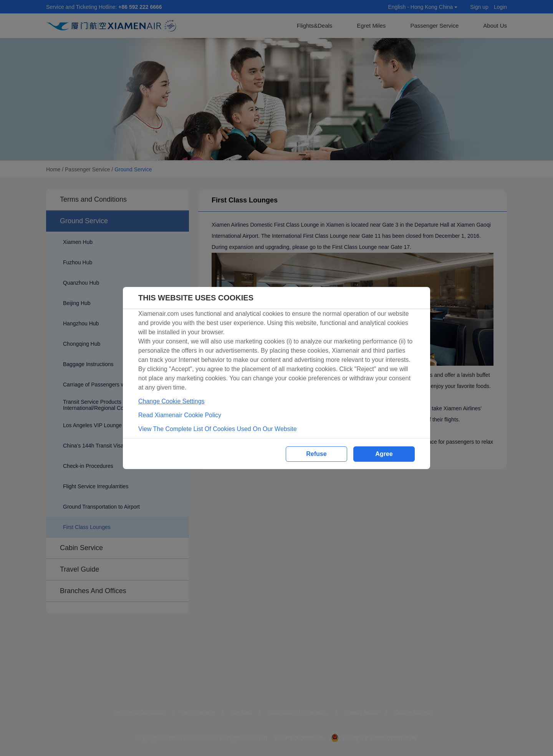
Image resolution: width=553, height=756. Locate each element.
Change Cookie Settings (171, 401)
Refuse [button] (316, 454)
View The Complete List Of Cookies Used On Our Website (218, 429)
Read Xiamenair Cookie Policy (180, 415)
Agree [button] (384, 454)
